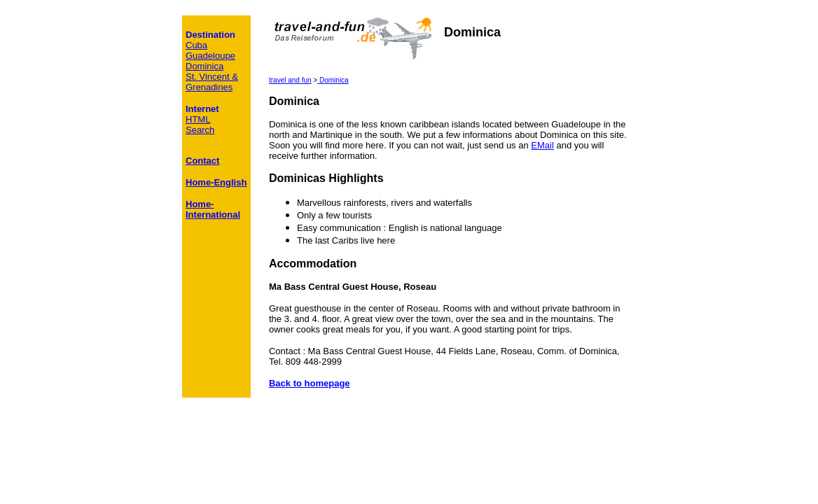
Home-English (216, 182)
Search (200, 130)
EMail (542, 145)
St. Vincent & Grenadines (212, 82)
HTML (198, 119)
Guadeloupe (210, 56)
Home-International (213, 209)
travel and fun (290, 80)
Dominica (333, 80)
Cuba (196, 45)
